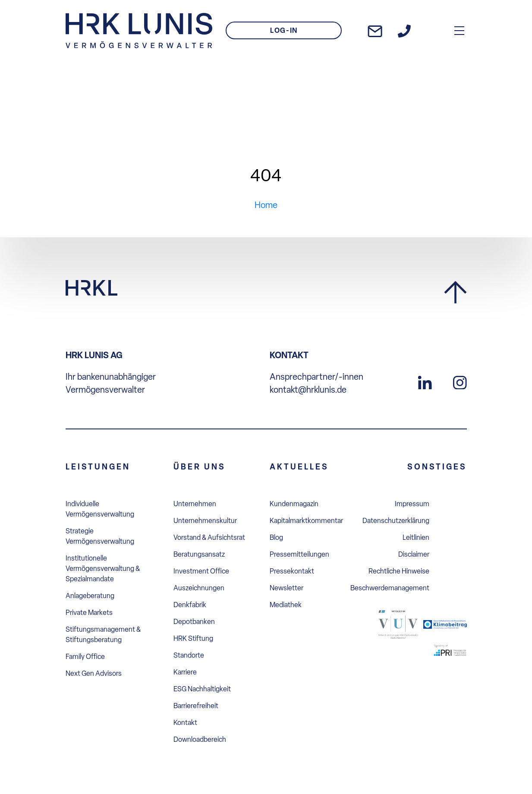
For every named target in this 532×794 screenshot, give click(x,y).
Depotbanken (194, 622)
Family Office (85, 657)
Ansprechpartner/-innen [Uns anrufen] (316, 377)
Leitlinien (416, 537)
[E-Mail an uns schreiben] (375, 31)
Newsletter (286, 588)
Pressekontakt (292, 571)
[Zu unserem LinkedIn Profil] (425, 381)
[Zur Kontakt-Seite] (404, 31)
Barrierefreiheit (196, 706)
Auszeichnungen (199, 588)
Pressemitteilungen (299, 554)
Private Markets (89, 613)
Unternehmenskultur (205, 521)
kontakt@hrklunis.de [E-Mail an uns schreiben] (308, 390)
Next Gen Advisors (94, 673)
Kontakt (185, 723)
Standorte (189, 655)
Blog (276, 537)
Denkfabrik (190, 605)
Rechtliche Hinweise (399, 571)
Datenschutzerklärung (396, 521)
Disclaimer (414, 554)
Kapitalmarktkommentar (306, 521)
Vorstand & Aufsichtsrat (209, 537)
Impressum (412, 504)
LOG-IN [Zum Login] (284, 30)
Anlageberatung (90, 596)
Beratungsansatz (199, 554)
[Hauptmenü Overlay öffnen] (459, 30)
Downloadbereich (200, 739)
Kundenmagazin (294, 504)
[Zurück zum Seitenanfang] (455, 293)
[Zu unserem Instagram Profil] (460, 381)
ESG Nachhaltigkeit (202, 689)
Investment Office (201, 571)
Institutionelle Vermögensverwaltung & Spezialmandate (103, 569)
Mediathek (286, 605)
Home (266, 205)
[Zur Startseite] (139, 31)
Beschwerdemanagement (390, 588)
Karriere (185, 672)
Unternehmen (195, 504)
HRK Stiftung (193, 638)
